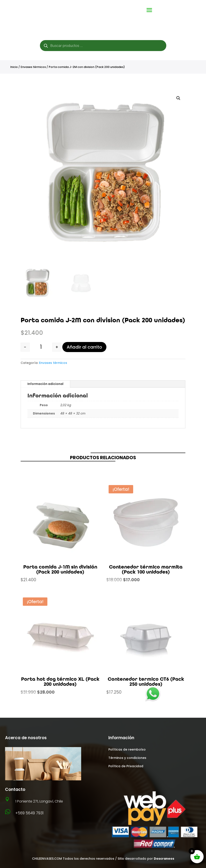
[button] (178, 98)
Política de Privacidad (126, 766)
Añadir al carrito (84, 347)
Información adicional (45, 384)
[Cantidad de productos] (41, 347)
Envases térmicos (33, 67)
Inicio (14, 67)
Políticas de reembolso (127, 749)
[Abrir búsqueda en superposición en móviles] (103, 46)
